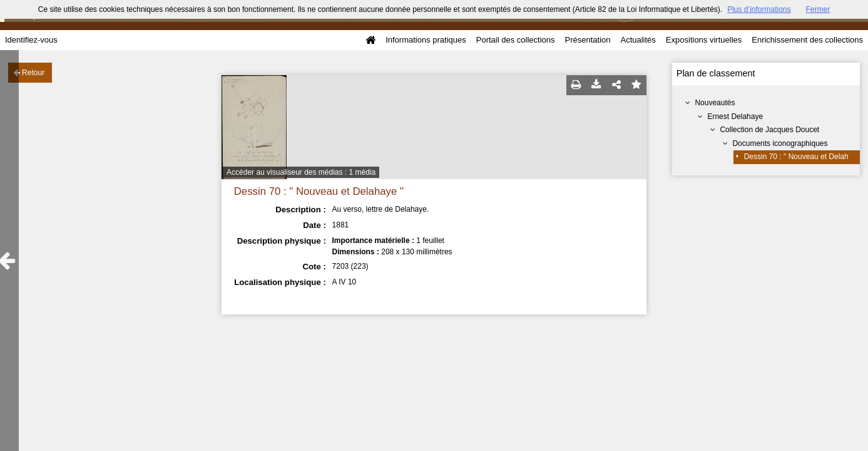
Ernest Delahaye (735, 117)
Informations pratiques (426, 40)
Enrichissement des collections (807, 40)
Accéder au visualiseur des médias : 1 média (301, 172)
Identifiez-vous (31, 40)
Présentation (587, 40)
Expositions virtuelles (704, 40)
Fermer (818, 9)
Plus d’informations (759, 9)
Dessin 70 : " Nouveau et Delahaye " (805, 157)
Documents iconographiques (780, 143)
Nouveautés (715, 103)
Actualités (638, 40)
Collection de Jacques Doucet (769, 130)
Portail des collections (516, 40)
